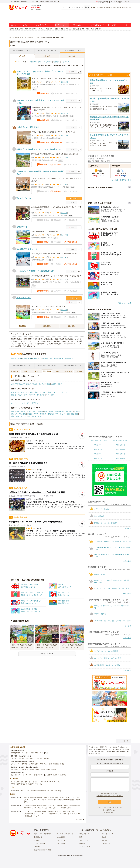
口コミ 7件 (64, 213)
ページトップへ (124, 741)
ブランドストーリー (108, 834)
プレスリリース (107, 843)
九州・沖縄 (95, 29)
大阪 (71, 29)
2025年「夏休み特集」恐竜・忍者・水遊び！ (25, 782)
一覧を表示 (127, 528)
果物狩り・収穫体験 (18, 414)
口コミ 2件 (64, 279)
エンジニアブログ (85, 847)
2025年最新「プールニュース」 (51, 782)
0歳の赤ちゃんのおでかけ (99, 440)
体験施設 (51, 414)
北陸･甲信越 (47, 371)
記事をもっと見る (47, 654)
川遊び (62, 764)
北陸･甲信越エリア (18, 384)
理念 (81, 837)
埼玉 (42, 29)
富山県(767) (26, 358)
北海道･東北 (15, 371)
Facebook (37, 847)
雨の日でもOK (101, 7)
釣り (33, 753)
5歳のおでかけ (120, 449)
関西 (67, 29)
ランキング (62, 25)
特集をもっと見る (125, 303)
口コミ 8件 (65, 82)
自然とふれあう (17, 395)
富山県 (35, 384)
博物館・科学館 (33, 414)
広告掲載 (37, 840)
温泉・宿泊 (50, 395)
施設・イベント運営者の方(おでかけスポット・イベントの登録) (41, 791)
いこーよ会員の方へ (110, 813)
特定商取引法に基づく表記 (42, 850)
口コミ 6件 (64, 310)
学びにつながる (53, 392)
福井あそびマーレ (24, 298)
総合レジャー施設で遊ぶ (20, 392)
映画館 (32, 769)
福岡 (100, 29)
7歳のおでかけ (120, 454)
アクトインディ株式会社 (103, 830)
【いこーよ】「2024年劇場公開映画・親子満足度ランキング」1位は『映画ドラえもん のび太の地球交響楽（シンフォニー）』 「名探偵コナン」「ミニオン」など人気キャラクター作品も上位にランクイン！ (52, 814)
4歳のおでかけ (99, 449)
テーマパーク (32, 411)
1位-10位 (22, 56)
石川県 (41, 384)
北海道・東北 (14, 29)
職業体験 (46, 758)
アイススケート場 (31, 775)
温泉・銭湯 (15, 416)
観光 (40, 416)
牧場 (46, 411)
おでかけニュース (98, 25)
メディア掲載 (61, 843)
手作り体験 (21, 758)
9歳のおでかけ (120, 458)
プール (42, 753)
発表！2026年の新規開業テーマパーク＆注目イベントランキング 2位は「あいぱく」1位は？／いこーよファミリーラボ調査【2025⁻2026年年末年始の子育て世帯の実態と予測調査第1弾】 (52, 800)
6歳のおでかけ (99, 454)
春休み (93, 7)
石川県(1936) (37, 358)
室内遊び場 (15, 411)
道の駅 (34, 416)
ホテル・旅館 (25, 416)
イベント (26, 25)
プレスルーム (61, 840)
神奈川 (34, 29)
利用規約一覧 (38, 837)
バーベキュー (16, 403)
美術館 (48, 769)
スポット (14, 25)
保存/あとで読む (102, 2)
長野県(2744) (69, 358)
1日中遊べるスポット (125, 7)
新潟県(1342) (16, 358)
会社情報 (105, 840)
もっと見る (79, 820)
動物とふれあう (112, 7)
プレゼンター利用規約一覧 (65, 834)
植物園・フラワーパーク (64, 411)
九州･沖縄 (79, 371)
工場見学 (43, 414)
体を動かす (48, 62)
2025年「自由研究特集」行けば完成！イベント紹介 (27, 784)
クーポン (74, 199)
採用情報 (82, 843)
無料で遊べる (26, 764)
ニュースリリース (40, 843)
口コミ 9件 (65, 135)
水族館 (51, 411)
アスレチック (60, 414)
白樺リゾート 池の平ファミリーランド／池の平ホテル (39, 149)
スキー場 (22, 775)
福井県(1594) (48, 358)
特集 (126, 25)
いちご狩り (65, 62)
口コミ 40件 (64, 235)
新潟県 (29, 384)
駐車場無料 (35, 764)
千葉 (39, 29)
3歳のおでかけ (120, 445)
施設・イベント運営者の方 (42, 834)
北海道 (21, 29)
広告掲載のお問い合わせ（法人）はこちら (110, 796)
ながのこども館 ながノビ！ (28, 249)
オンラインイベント (44, 25)
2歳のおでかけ (99, 445)
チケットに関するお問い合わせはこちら (110, 807)
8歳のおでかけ (99, 458)
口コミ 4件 (64, 184)
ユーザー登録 (15, 791)
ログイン (127, 2)
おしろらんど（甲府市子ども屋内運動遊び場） (36, 271)
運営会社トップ (84, 834)
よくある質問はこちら (110, 810)
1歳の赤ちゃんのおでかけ (120, 440)
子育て (114, 25)
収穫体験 (40, 758)
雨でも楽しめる (15, 769)
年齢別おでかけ (78, 25)
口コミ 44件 (64, 158)
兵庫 (78, 29)
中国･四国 (68, 371)
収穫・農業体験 (30, 395)
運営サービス (84, 840)
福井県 (47, 384)
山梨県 (54, 384)
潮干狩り (56, 62)
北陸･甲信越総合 (36, 62)
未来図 (104, 837)
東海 (47, 29)
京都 (74, 29)
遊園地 (23, 411)
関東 (27, 29)
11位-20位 (47, 56)
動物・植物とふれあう (38, 392)
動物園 (40, 411)
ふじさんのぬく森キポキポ (28, 127)
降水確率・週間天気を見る (122, 180)
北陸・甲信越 (59, 29)
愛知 (51, 29)
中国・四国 (85, 29)
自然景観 (77, 411)
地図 (35, 89)
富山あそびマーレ (24, 198)
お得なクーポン (15, 764)
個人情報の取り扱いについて (110, 793)
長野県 (60, 384)
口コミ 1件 (65, 113)
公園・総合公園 (72, 414)
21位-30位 (72, 56)
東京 (30, 29)
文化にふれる (65, 392)
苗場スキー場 (22, 227)
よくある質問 (61, 837)
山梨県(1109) (58, 358)
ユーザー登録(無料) (117, 2)
